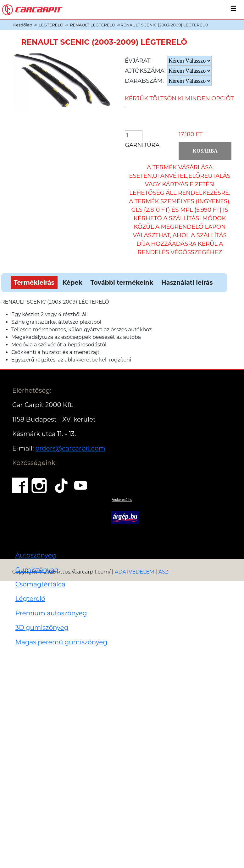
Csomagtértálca (40, 584)
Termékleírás (34, 283)
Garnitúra (142, 145)
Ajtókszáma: (145, 71)
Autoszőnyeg (36, 555)
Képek (72, 283)
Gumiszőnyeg (37, 570)
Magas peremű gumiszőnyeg (61, 642)
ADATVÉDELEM (135, 572)
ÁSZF (165, 572)
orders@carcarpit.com (70, 448)
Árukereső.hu (122, 500)
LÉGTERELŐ (51, 25)
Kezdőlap (23, 25)
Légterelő (30, 599)
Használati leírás (187, 283)
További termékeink (122, 283)
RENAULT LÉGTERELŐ (93, 25)
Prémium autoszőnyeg (51, 613)
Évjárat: (138, 61)
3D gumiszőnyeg (42, 628)
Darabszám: (144, 81)
